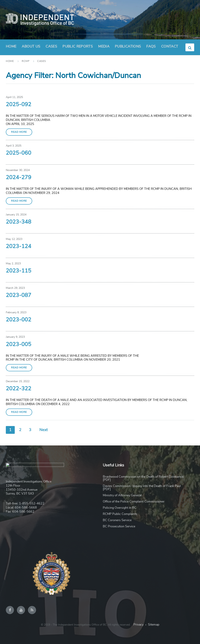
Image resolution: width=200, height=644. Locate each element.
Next (44, 430)
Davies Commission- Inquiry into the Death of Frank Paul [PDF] (142, 488)
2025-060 (19, 153)
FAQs (151, 47)
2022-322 (19, 389)
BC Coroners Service (117, 520)
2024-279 (19, 178)
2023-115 (19, 271)
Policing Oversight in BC (120, 508)
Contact (170, 47)
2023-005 (19, 345)
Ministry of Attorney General (122, 495)
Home (11, 47)
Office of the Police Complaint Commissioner (134, 502)
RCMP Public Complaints (120, 514)
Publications (128, 47)
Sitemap (154, 625)
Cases (51, 47)
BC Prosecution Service (119, 526)
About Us (31, 48)
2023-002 (19, 320)
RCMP (26, 61)
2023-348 (19, 222)
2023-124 (19, 246)
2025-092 (19, 105)
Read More (19, 132)
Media (104, 47)
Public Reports (78, 47)
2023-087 (19, 295)
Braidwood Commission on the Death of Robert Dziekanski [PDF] (143, 478)
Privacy (139, 625)
